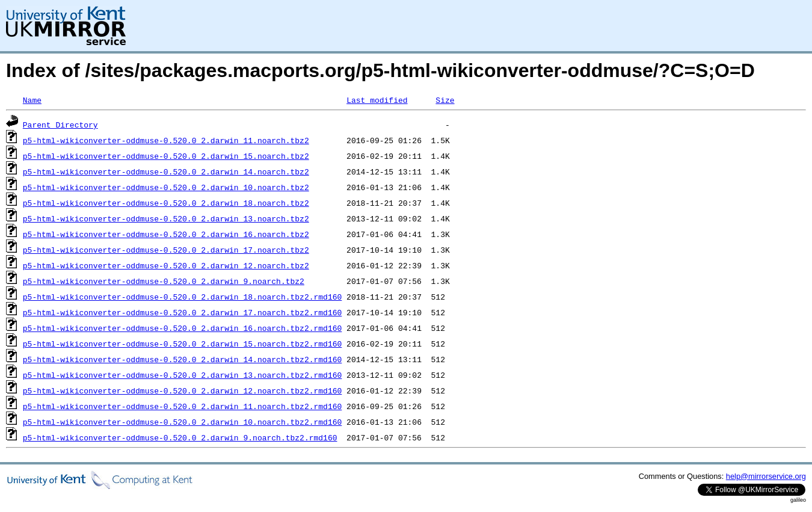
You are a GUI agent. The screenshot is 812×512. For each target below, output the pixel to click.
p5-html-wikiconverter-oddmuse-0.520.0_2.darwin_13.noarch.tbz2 (166, 218)
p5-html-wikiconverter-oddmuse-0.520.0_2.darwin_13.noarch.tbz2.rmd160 (182, 375)
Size (445, 100)
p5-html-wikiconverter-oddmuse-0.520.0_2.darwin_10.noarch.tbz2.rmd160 (182, 422)
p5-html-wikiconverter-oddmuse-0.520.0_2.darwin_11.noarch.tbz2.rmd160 (182, 406)
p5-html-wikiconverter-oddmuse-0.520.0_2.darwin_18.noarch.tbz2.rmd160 (182, 297)
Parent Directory (60, 125)
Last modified (377, 100)
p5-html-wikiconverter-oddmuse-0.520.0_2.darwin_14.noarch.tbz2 (166, 171)
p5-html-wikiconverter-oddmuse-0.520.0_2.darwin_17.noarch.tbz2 (166, 250)
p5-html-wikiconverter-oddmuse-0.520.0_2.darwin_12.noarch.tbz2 (166, 265)
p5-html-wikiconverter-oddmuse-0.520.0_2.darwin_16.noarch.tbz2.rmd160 (182, 328)
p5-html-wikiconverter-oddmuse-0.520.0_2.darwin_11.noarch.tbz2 (166, 140)
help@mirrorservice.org (766, 476)
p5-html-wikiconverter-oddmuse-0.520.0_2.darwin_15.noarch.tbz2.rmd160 (182, 344)
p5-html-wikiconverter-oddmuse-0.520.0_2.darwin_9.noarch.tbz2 (164, 281)
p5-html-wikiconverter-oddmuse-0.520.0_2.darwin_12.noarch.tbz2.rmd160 (182, 390)
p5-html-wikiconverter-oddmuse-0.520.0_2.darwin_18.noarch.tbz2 (166, 203)
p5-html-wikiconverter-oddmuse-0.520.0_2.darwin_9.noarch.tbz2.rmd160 (180, 437)
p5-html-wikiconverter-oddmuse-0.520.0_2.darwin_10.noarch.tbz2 (166, 187)
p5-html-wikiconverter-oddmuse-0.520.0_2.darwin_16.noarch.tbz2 (166, 234)
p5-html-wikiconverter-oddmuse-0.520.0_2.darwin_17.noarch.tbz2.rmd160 (182, 312)
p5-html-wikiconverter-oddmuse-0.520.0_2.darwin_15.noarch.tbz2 (166, 156)
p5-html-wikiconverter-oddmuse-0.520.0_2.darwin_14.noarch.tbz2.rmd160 (182, 359)
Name (32, 100)
